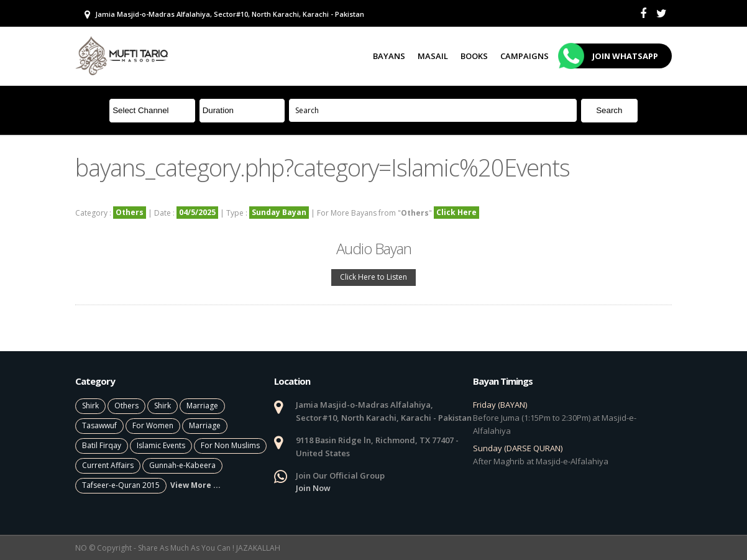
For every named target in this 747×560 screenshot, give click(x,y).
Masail (433, 56)
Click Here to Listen (373, 277)
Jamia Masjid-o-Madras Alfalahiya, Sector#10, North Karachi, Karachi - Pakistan (224, 14)
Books (474, 56)
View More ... (195, 485)
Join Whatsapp (610, 56)
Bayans (389, 56)
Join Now (313, 488)
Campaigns (525, 56)
